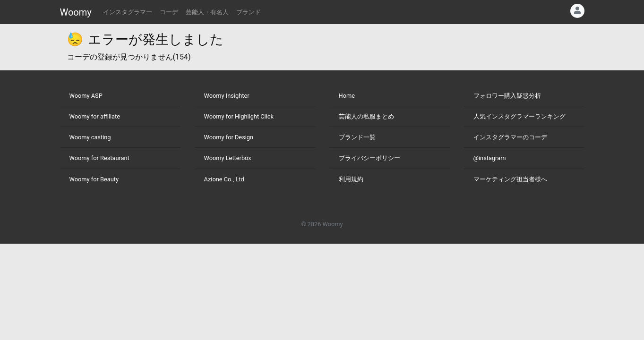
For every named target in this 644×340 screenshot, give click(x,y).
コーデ (169, 12)
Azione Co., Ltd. (225, 179)
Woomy (76, 12)
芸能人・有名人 (207, 12)
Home (347, 96)
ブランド (249, 12)
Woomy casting (90, 137)
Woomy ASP (86, 96)
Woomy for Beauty (94, 179)
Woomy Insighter (227, 96)
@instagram (490, 158)
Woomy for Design (229, 137)
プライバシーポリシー (369, 158)
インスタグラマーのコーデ (510, 137)
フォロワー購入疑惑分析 (507, 96)
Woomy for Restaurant (99, 158)
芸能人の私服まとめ (366, 116)
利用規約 (351, 179)
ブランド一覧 (357, 137)
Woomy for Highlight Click (239, 116)
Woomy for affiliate (95, 116)
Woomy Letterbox (228, 158)
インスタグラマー (128, 12)
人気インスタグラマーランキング (519, 116)
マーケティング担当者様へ (510, 179)
